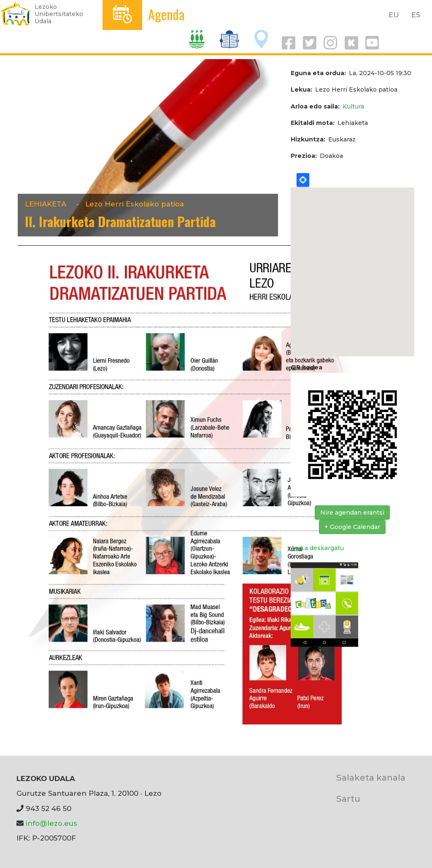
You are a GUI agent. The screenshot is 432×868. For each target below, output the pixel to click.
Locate (303, 180)
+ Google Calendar (352, 527)
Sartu (348, 799)
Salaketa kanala (371, 777)
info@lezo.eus (51, 823)
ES (416, 15)
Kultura (353, 106)
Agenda (166, 14)
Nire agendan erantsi (352, 513)
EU (394, 15)
